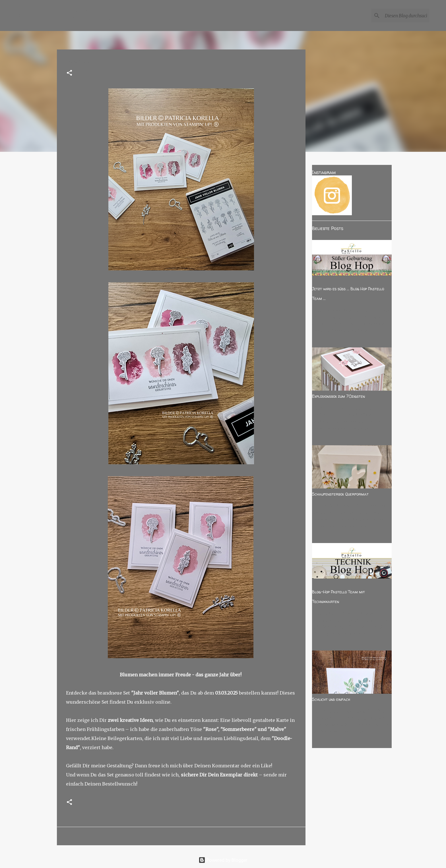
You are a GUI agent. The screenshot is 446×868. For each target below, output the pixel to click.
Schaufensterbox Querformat (340, 494)
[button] (69, 73)
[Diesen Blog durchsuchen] (399, 16)
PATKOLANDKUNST (80, 15)
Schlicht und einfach (331, 699)
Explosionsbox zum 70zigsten (338, 396)
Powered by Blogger (223, 860)
